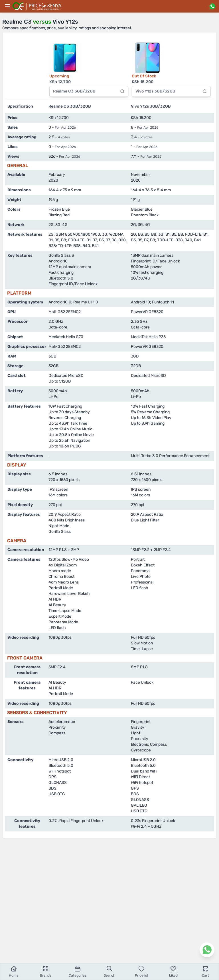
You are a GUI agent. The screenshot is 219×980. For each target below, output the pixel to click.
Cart (205, 971)
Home (14, 971)
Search (109, 971)
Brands (46, 971)
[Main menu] (7, 6)
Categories (78, 971)
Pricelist (142, 971)
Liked (173, 971)
